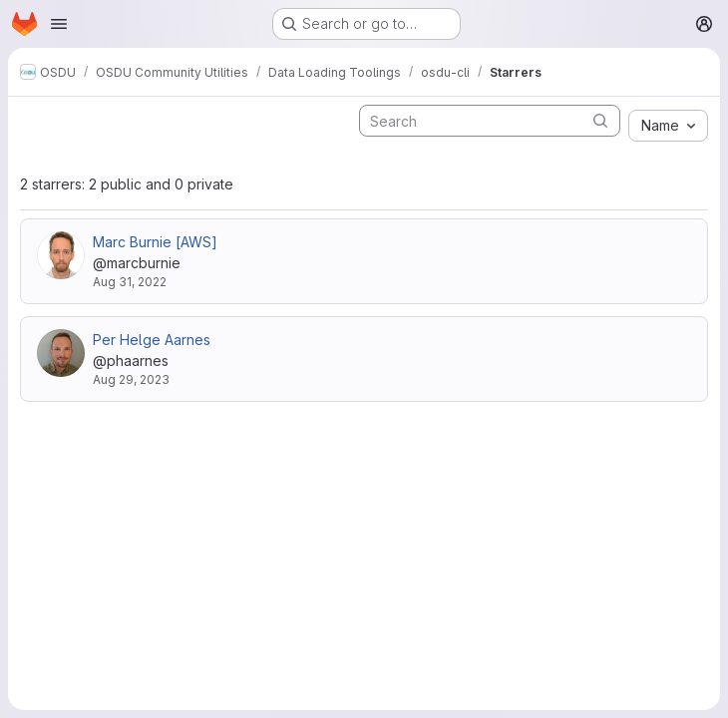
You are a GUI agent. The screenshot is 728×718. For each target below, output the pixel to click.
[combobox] (668, 126)
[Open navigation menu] (59, 24)
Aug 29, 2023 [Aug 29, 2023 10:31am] (131, 379)
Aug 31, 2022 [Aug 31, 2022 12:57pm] (130, 282)
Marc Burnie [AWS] (155, 242)
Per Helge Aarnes (152, 340)
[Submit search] (600, 120)
